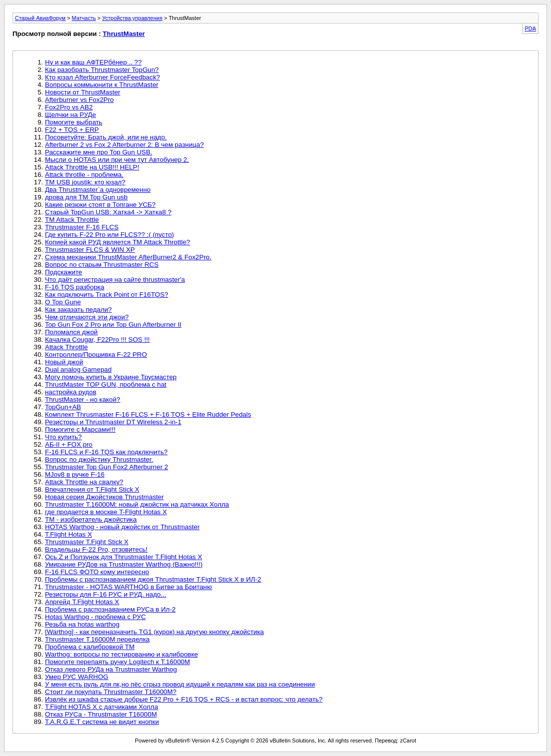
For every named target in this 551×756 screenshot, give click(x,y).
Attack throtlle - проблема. (84, 175)
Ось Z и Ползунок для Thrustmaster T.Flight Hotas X (124, 557)
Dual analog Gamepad (78, 370)
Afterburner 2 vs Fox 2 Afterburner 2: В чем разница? (124, 145)
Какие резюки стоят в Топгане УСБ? (100, 205)
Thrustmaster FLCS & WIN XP (90, 250)
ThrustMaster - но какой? (83, 399)
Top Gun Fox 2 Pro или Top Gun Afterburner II (113, 325)
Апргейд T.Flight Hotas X (82, 602)
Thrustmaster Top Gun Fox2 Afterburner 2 (106, 467)
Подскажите (63, 272)
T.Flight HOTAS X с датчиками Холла (101, 707)
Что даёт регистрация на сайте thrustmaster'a (115, 280)
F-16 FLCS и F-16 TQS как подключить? (106, 452)
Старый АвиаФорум (40, 18)
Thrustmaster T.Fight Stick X (87, 542)
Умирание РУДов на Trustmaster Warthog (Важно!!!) (124, 564)
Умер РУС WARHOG (77, 677)
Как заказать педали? (78, 310)
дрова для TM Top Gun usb (86, 197)
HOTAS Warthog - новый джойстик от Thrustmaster (122, 527)
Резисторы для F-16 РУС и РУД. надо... (106, 594)
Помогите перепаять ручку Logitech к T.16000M (117, 662)
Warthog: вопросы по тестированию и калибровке (121, 654)
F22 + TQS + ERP (72, 130)
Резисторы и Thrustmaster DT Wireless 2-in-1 (113, 422)
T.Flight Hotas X (68, 534)
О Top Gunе (63, 302)
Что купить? (63, 437)
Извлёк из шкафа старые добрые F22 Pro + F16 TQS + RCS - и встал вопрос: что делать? (184, 699)
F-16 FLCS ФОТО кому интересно (97, 572)
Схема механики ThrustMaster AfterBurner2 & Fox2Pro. (128, 257)
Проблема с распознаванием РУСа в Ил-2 (110, 609)
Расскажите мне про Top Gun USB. (99, 152)
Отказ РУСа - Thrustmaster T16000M (101, 714)
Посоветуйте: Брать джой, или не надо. (106, 137)
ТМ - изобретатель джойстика (91, 519)
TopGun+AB (63, 407)
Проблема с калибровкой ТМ (90, 647)
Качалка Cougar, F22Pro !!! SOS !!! (97, 340)
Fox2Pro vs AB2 (69, 107)
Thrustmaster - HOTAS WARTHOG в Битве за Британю (128, 587)
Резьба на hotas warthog (82, 624)
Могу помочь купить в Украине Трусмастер (111, 377)
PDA (530, 28)
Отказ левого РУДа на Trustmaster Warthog (111, 669)
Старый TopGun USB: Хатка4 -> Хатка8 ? (108, 212)
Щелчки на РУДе (70, 115)
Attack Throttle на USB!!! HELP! (92, 167)
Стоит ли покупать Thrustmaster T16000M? (111, 692)
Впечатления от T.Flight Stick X (92, 489)
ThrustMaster (124, 34)
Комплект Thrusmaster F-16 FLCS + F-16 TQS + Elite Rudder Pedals (148, 414)
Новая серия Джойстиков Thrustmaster (104, 497)
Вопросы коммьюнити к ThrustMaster (102, 85)
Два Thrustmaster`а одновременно (98, 190)
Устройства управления (132, 18)
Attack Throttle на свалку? (84, 482)
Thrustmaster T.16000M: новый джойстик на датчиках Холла (137, 504)
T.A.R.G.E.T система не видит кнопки (102, 722)
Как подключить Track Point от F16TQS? (107, 295)
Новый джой (64, 362)
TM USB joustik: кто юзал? (85, 182)
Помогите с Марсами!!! (80, 429)
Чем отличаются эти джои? (87, 317)
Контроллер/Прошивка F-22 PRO (96, 355)
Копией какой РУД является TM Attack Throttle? (117, 242)
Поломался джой (71, 332)
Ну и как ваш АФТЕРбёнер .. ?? (93, 62)
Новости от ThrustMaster (83, 92)
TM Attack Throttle (72, 220)
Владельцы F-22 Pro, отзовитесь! (96, 549)
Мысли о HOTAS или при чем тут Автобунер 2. (117, 160)
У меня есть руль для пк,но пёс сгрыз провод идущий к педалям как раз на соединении (180, 684)
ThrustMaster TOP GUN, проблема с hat (106, 384)
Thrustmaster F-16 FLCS (82, 227)
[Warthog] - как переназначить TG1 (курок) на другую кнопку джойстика (154, 632)
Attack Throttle (66, 347)
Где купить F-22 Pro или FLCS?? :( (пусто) (109, 235)
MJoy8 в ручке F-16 (75, 474)
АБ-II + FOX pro (69, 444)
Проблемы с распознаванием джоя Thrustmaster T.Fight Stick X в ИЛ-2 (153, 579)
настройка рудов (71, 392)
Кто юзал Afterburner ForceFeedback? (102, 77)
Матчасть (84, 18)
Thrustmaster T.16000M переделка (97, 639)
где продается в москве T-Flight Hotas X (106, 512)
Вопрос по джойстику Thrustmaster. (99, 459)
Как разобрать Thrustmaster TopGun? (102, 70)
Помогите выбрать (74, 122)
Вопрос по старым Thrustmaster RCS (102, 265)
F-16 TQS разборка (75, 287)
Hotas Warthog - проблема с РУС (95, 617)
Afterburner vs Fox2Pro (79, 100)
